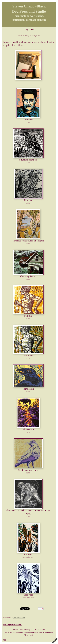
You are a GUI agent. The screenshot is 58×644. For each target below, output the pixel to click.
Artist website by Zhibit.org (15, 632)
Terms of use (47, 632)
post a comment (19, 618)
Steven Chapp (18, 630)
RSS (5, 640)
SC (32, 630)
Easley (28, 630)
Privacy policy (29, 635)
